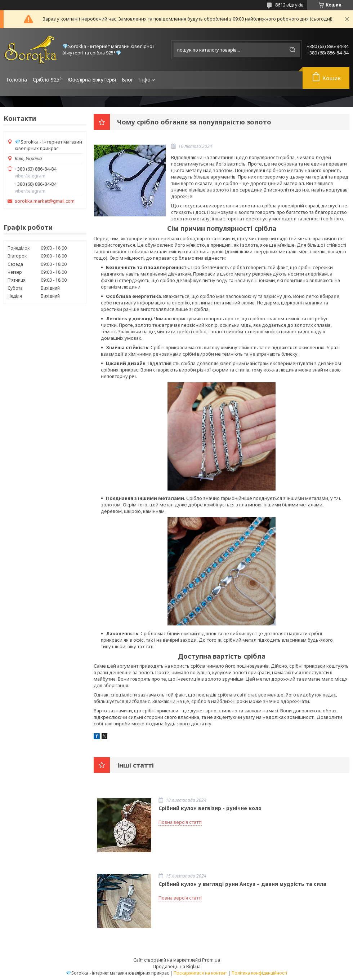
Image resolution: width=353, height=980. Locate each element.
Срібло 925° (47, 80)
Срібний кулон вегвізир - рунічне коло (210, 808)
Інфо (145, 80)
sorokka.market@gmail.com (45, 201)
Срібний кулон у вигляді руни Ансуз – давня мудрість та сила (242, 884)
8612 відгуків (289, 5)
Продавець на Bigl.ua (177, 966)
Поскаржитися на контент (200, 973)
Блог (128, 80)
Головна (17, 80)
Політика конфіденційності (259, 973)
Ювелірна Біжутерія (92, 80)
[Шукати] (292, 50)
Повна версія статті (180, 822)
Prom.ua (211, 960)
